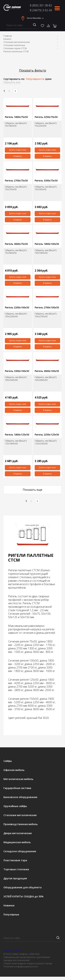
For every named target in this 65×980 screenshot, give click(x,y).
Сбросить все (12, 82)
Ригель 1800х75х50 (16, 117)
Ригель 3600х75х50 (16, 244)
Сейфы (8, 761)
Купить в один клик (18, 150)
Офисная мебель (14, 770)
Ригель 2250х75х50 (46, 117)
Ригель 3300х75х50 (46, 181)
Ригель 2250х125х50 (47, 435)
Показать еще (32, 490)
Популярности (35, 79)
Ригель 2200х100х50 (17, 308)
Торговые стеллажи (16, 869)
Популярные (11, 915)
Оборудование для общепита (23, 887)
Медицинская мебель (17, 842)
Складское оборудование (20, 851)
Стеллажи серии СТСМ (15, 48)
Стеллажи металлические (17, 42)
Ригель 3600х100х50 (47, 371)
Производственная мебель (21, 824)
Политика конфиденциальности (21, 966)
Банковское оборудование (20, 797)
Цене (48, 79)
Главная (8, 36)
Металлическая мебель (18, 779)
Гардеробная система (17, 788)
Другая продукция (15, 878)
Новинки (9, 906)
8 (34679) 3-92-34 (41, 10)
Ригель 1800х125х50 (17, 435)
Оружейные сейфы (15, 806)
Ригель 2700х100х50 (47, 308)
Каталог (7, 39)
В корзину (18, 156)
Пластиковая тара (15, 860)
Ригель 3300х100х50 (17, 371)
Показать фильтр (33, 70)
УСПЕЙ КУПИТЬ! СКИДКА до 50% (23, 896)
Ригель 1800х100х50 (47, 244)
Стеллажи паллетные (14, 45)
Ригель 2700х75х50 (16, 181)
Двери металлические (18, 833)
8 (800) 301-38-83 (41, 5)
